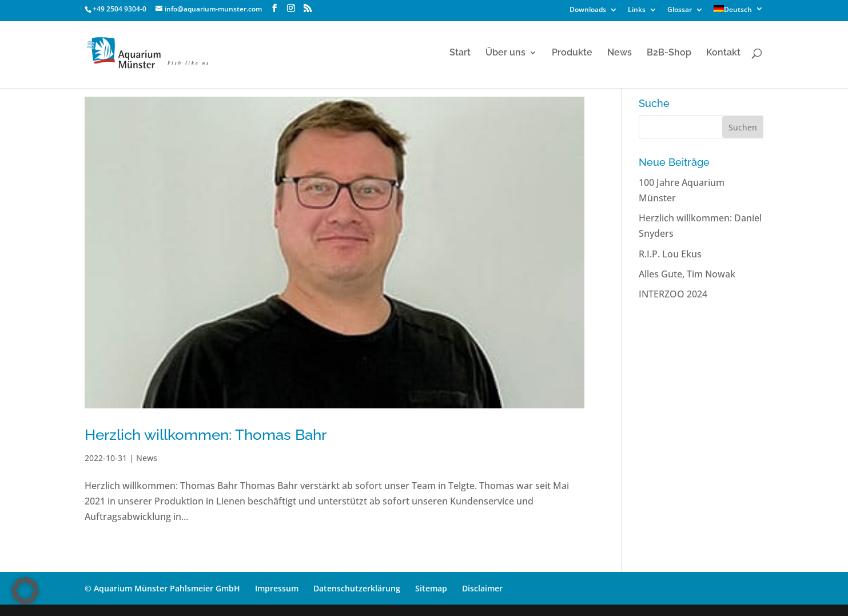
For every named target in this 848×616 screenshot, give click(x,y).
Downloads (588, 10)
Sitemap (431, 588)
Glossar (680, 10)
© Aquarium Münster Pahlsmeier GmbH (162, 588)
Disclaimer (482, 588)
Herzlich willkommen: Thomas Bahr (206, 435)
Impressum (277, 588)
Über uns (505, 53)
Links (637, 10)
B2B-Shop (669, 53)
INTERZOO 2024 (673, 294)
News (620, 53)
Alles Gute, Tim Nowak (687, 274)
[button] (25, 591)
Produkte (572, 53)
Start (460, 53)
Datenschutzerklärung (357, 588)
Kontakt (723, 53)
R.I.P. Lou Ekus (670, 254)
